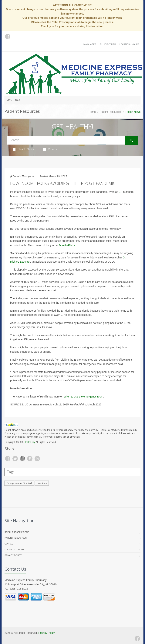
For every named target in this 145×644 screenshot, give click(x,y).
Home (92, 112)
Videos (50, 149)
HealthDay (30, 442)
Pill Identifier (108, 44)
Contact (9, 544)
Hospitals (42, 483)
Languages (89, 44)
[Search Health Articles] (66, 140)
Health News (23, 149)
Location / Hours (129, 44)
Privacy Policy (13, 555)
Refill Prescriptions (17, 532)
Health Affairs (67, 245)
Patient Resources (111, 112)
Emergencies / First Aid (19, 483)
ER (121, 192)
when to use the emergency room (84, 397)
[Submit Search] (131, 140)
